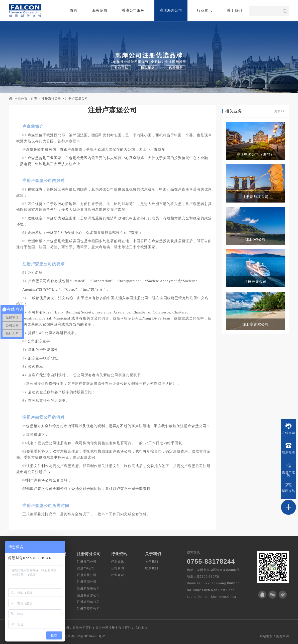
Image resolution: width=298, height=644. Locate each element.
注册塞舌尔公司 (88, 595)
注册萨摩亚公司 (88, 609)
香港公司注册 (105, 628)
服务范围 (100, 10)
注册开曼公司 (87, 575)
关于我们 (235, 10)
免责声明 (282, 636)
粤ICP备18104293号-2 (88, 636)
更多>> (279, 111)
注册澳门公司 (87, 562)
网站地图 (266, 636)
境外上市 (141, 628)
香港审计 (125, 628)
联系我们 (152, 568)
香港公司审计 (82, 628)
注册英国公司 (87, 582)
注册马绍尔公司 (88, 602)
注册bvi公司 (86, 568)
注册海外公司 (171, 10)
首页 (74, 10)
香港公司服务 (133, 10)
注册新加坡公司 (88, 589)
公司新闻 (118, 568)
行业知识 (118, 575)
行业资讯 (205, 10)
